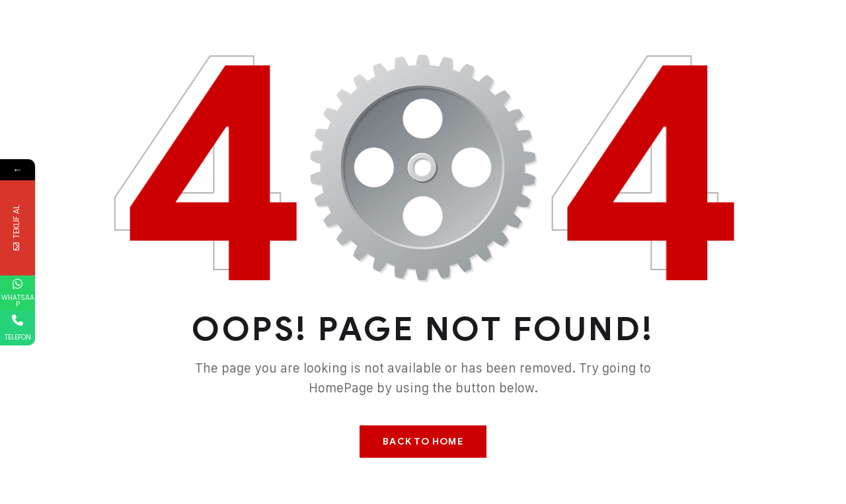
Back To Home (423, 442)
